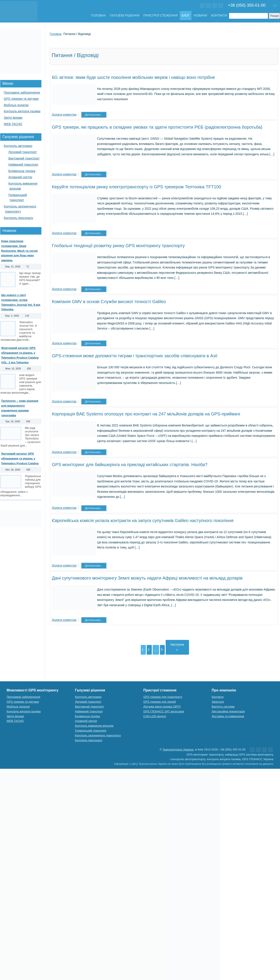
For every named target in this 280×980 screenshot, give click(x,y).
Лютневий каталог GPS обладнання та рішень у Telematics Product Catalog (20, 459)
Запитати (218, 702)
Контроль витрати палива (22, 111)
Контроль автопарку (18, 146)
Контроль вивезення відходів (94, 726)
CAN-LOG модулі (155, 716)
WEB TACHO (13, 124)
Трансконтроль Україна (178, 749)
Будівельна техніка (22, 171)
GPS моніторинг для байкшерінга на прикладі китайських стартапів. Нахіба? (130, 465)
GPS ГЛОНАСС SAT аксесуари (164, 711)
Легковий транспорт (23, 152)
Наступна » (177, 647)
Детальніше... (94, 115)
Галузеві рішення (125, 15)
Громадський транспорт (91, 731)
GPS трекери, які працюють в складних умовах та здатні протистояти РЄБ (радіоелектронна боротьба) (157, 127)
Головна (98, 15)
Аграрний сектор (20, 177)
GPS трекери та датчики (21, 99)
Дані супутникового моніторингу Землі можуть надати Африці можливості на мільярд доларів (147, 578)
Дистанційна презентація (228, 711)
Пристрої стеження (161, 15)
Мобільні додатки (16, 105)
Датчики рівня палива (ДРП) (162, 707)
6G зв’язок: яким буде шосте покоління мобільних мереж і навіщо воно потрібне (134, 77)
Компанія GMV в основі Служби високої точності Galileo (109, 302)
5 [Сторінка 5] (162, 650)
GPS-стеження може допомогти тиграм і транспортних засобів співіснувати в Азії (135, 356)
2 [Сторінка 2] (149, 650)
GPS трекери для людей (160, 702)
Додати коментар (64, 115)
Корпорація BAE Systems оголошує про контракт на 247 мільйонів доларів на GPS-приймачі (146, 414)
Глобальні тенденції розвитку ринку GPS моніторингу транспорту (118, 246)
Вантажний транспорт (24, 158)
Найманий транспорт (23, 165)
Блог (186, 15)
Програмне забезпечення (22, 93)
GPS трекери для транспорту (163, 697)
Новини (200, 15)
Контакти (219, 15)
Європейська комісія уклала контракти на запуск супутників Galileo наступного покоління (143, 521)
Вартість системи (223, 707)
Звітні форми (13, 118)
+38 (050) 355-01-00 (247, 5)
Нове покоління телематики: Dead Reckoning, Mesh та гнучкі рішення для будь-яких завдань (19, 251)
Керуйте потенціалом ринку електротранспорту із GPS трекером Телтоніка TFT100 (137, 187)
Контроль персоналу (19, 218)
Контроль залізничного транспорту (98, 735)
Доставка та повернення (228, 716)
